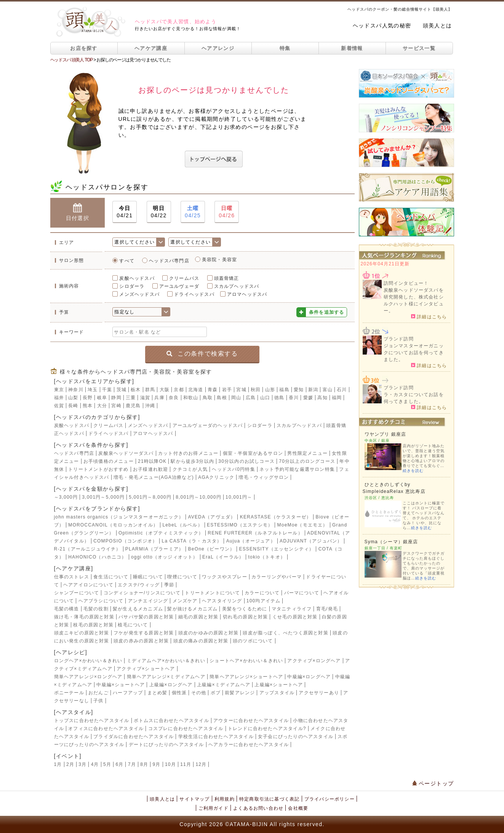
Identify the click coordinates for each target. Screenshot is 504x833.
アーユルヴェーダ (179, 286)
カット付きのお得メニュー (188, 453)
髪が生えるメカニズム (138, 609)
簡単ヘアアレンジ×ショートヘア (246, 677)
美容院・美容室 (219, 260)
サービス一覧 (419, 48)
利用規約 (225, 799)
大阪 (165, 390)
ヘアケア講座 (151, 48)
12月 (201, 764)
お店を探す (84, 48)
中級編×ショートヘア (121, 685)
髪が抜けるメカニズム (192, 609)
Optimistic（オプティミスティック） (161, 533)
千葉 (107, 390)
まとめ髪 (158, 693)
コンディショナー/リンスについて (142, 593)
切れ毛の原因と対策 (246, 617)
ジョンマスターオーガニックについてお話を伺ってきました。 (414, 353)
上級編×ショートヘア (279, 685)
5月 (107, 764)
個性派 (179, 693)
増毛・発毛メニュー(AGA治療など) (154, 477)
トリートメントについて (212, 593)
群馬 (150, 390)
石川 (342, 390)
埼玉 (93, 390)
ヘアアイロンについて (88, 585)
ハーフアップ (128, 693)
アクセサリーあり (319, 693)
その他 (199, 693)
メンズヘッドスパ (139, 294)
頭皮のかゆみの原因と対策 (208, 633)
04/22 (159, 211)
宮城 (241, 390)
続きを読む (413, 471)
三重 (131, 398)
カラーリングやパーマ (277, 577)
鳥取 (208, 398)
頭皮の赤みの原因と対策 (141, 641)
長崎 (73, 406)
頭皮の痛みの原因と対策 (201, 641)
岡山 (236, 398)
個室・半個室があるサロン (253, 453)
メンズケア (185, 601)
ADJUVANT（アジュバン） (311, 541)
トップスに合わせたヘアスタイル (92, 721)
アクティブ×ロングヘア (314, 661)
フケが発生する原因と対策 (144, 633)
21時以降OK (152, 461)
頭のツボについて (253, 641)
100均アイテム (264, 601)
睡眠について (148, 577)
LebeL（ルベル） (182, 525)
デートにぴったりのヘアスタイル (166, 745)
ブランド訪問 (399, 339)
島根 (222, 398)
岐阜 (102, 398)
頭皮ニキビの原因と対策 (82, 633)
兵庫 (159, 398)
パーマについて (302, 593)
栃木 (136, 390)
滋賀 (145, 398)
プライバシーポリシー (330, 799)
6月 (119, 764)
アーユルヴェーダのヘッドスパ (208, 425)
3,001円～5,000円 (103, 497)
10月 (170, 764)
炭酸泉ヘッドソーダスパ (126, 453)
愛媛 (308, 398)
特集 (285, 48)
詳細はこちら (429, 316)
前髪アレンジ (240, 693)
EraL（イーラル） (223, 557)
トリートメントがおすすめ (98, 469)
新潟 (313, 390)
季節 (169, 585)
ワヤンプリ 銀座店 (386, 434)
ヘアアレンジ (218, 48)
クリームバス (184, 278)
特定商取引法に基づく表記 (269, 799)
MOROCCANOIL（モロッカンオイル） (113, 525)
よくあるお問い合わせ (258, 808)
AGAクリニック (216, 477)
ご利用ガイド (214, 808)
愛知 (299, 390)
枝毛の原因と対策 (93, 625)
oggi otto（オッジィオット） (165, 557)
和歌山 (191, 398)
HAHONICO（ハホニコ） (97, 557)
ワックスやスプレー (225, 577)
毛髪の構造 (67, 609)
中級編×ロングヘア (309, 677)
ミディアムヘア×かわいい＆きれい (166, 661)
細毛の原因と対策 (198, 617)
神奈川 (76, 390)
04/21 (125, 211)
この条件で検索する (202, 354)
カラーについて (262, 593)
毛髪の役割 (96, 609)
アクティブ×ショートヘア (146, 669)
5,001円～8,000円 (150, 497)
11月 (186, 764)
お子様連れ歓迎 (150, 469)
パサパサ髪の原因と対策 (146, 617)
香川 (294, 398)
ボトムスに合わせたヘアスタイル (171, 721)
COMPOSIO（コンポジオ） (125, 541)
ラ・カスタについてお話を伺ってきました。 (414, 398)
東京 (59, 390)
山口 (265, 398)
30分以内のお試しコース (246, 461)
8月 (144, 764)
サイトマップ (194, 799)
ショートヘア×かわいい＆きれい (246, 661)
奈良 (174, 398)
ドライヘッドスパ (194, 294)
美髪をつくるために (245, 609)
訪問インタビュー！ (406, 283)
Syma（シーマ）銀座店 (391, 542)
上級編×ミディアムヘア (224, 685)
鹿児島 (133, 406)
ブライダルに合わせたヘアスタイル (134, 737)
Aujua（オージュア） (251, 541)
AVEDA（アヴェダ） (212, 517)
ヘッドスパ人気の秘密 (382, 26)
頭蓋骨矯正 (227, 278)
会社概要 (298, 808)
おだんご (98, 693)
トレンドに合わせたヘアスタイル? (267, 729)
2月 (70, 764)
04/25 (193, 211)
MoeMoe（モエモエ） (303, 525)
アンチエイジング (148, 601)
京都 (179, 390)
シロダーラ (132, 286)
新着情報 (352, 48)
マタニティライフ (292, 609)
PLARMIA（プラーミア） (154, 549)
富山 (328, 390)
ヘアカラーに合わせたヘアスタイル (249, 745)
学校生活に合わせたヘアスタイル (216, 737)
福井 (59, 398)
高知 (322, 398)
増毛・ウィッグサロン (264, 477)
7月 (132, 764)
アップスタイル (277, 693)
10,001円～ (239, 497)
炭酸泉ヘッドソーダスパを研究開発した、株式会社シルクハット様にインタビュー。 (414, 300)
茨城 (122, 390)
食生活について (111, 577)
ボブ (216, 693)
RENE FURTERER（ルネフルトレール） (255, 533)
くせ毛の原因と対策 (295, 617)
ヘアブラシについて (101, 601)
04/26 (227, 211)
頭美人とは (438, 26)
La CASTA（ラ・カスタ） (192, 541)
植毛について (133, 625)
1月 (58, 764)
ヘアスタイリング (222, 601)
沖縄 (150, 406)
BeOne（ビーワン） (212, 549)
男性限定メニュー (307, 453)
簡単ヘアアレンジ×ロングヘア (88, 677)
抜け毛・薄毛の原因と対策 (84, 617)
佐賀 (59, 406)
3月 (82, 764)
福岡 (337, 398)
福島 (284, 390)
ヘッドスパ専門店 (169, 261)
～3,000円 (66, 497)
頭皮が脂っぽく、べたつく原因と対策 (285, 633)
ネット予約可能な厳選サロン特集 (297, 469)
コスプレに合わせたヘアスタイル (186, 729)
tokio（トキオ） (267, 557)
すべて (127, 261)
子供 (98, 701)
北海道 (196, 390)
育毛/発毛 (327, 609)
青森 (213, 390)
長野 (88, 398)
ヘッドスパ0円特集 (233, 469)
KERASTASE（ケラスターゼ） (276, 517)
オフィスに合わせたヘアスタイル (106, 729)
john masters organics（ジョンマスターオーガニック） (119, 517)
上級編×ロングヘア (171, 685)
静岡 (116, 398)
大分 (102, 406)
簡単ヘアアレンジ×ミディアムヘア (166, 677)
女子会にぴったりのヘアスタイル (296, 737)
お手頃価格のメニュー (109, 461)
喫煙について (182, 577)
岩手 (227, 390)
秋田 (256, 390)
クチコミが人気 (190, 469)
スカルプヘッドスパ (237, 286)
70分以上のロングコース (307, 461)
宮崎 (116, 406)
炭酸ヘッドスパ (137, 278)
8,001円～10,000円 (198, 497)
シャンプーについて (77, 593)
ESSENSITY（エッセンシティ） (276, 549)
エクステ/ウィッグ (139, 585)
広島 (251, 398)
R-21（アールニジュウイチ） (88, 549)
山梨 (73, 398)
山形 (270, 390)
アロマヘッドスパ (247, 294)
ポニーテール (69, 693)
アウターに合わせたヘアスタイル (251, 721)
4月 (95, 764)
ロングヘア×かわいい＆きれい (88, 661)
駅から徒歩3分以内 (192, 461)
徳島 (279, 398)
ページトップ (433, 783)
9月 (157, 764)
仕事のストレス (72, 577)
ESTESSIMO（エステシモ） (240, 525)
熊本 (88, 406)
